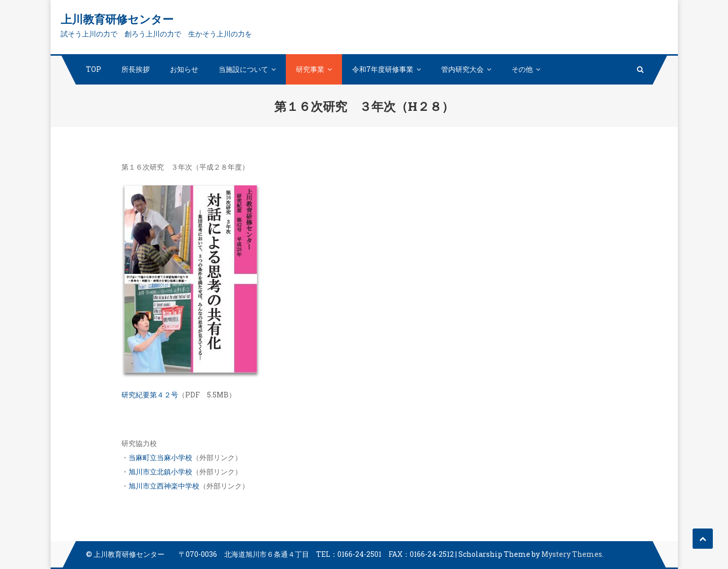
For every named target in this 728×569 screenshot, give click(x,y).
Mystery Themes (572, 554)
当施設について (243, 69)
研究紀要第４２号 (150, 395)
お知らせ (184, 69)
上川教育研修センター (117, 19)
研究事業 (310, 69)
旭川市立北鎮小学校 (160, 472)
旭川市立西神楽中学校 (164, 486)
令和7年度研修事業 (383, 69)
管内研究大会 (462, 69)
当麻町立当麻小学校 (160, 457)
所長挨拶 (136, 69)
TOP (94, 69)
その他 (522, 69)
